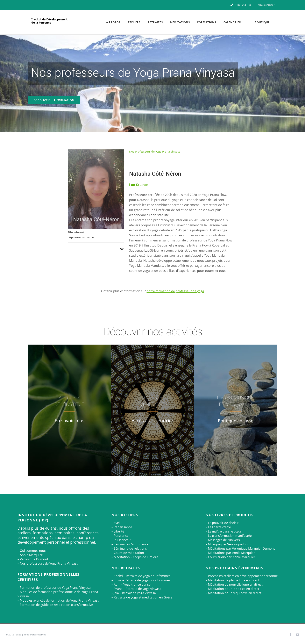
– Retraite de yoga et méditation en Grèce (142, 597)
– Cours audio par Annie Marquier (230, 557)
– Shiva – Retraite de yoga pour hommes (141, 580)
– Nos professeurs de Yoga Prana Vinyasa (48, 563)
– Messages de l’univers (223, 540)
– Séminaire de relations (129, 548)
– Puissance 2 (121, 540)
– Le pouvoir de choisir (222, 523)
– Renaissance (122, 527)
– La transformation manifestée (229, 536)
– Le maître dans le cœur (224, 531)
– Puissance (120, 536)
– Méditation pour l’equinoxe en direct (234, 593)
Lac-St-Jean (139, 185)
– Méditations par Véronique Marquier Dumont (240, 548)
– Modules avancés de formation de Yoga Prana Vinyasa (58, 600)
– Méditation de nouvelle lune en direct (234, 584)
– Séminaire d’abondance (130, 544)
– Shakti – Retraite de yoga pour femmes (141, 576)
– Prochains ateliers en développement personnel (242, 576)
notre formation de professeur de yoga (175, 291)
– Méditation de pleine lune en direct (232, 580)
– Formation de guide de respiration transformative (55, 605)
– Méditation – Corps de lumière (135, 557)
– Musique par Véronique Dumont (231, 544)
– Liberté (118, 531)
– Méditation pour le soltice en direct (232, 589)
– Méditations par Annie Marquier (230, 553)
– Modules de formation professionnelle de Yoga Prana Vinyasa (58, 594)
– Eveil (116, 523)
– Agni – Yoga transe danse (131, 584)
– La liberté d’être (218, 527)
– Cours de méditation (128, 553)
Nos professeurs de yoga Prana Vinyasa (155, 151)
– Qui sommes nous (32, 551)
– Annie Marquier (30, 555)
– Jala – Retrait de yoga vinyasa (134, 593)
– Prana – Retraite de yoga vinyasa (136, 589)
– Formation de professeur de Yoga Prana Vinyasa (54, 588)
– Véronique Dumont (33, 559)
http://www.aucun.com (81, 237)
